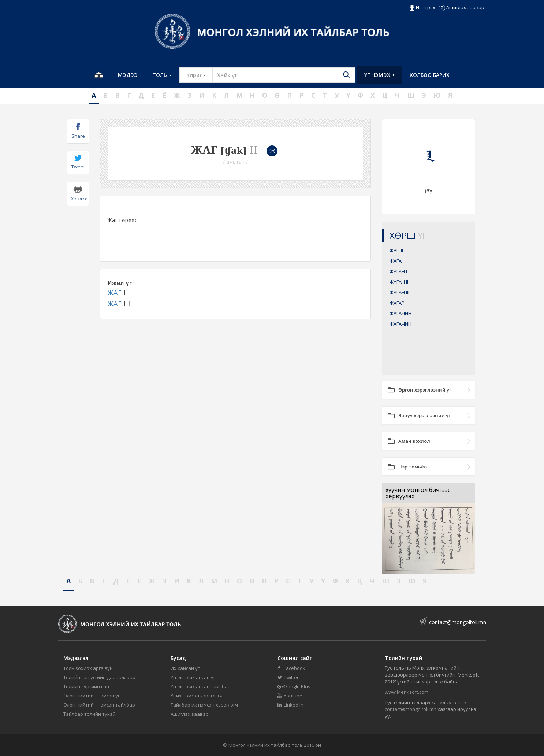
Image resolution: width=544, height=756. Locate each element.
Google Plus (294, 686)
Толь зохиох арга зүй (88, 668)
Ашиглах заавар (461, 7)
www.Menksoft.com (407, 692)
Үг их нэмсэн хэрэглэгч (197, 696)
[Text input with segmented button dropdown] (284, 75)
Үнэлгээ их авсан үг (193, 677)
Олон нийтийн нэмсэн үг (92, 696)
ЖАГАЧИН (400, 313)
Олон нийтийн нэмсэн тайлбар (99, 705)
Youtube (290, 696)
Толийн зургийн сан (86, 686)
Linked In (290, 705)
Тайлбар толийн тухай (90, 714)
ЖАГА (396, 261)
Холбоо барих (430, 75)
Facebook (291, 668)
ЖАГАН (398, 271)
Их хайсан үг (185, 668)
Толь (162, 75)
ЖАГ (115, 293)
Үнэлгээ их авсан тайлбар (201, 686)
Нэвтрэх (422, 8)
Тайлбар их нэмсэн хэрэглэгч (204, 705)
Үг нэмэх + (380, 75)
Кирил (200, 75)
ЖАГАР (397, 303)
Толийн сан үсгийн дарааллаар (99, 677)
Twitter (288, 677)
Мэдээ (128, 75)
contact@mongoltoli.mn (458, 622)
